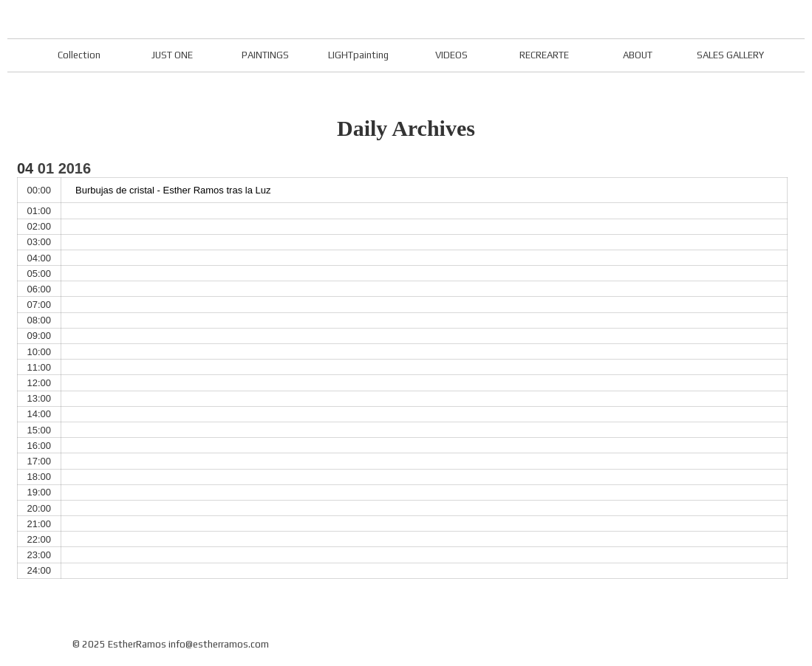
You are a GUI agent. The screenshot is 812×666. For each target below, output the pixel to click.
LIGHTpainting (358, 55)
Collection (79, 55)
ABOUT (638, 55)
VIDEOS (451, 55)
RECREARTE (544, 55)
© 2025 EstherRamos (119, 644)
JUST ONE (172, 55)
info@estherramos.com (219, 644)
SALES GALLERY (730, 55)
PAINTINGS (265, 55)
